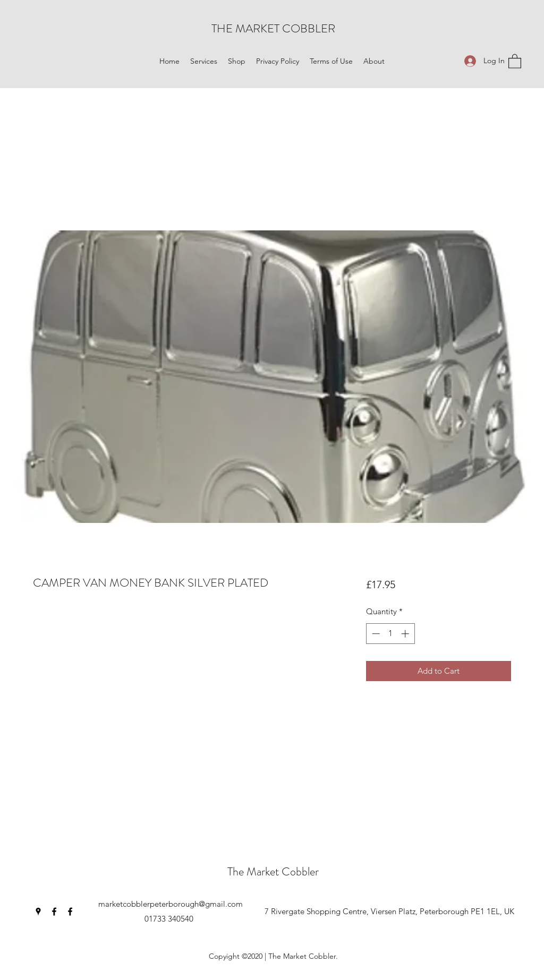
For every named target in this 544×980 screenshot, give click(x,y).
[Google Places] (38, 912)
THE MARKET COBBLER (273, 28)
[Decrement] (375, 634)
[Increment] (406, 634)
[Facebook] (54, 912)
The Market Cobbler (273, 871)
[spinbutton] (390, 634)
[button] (204, 61)
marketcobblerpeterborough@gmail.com (171, 904)
